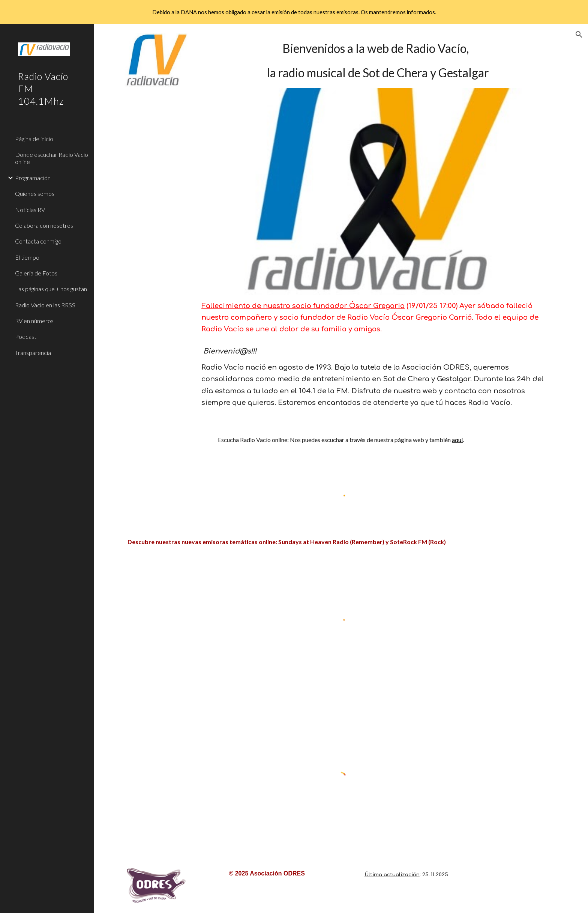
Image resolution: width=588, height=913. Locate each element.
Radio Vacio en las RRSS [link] (45, 305)
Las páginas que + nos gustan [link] (51, 289)
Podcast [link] (26, 336)
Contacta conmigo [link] (38, 241)
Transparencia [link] (33, 353)
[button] (579, 35)
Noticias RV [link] (30, 210)
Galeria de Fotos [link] (36, 273)
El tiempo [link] (27, 257)
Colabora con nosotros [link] (44, 225)
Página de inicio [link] (34, 139)
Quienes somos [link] (35, 193)
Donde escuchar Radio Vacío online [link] (52, 158)
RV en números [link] (34, 321)
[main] (378, 61)
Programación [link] (33, 178)
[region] (294, 12)
